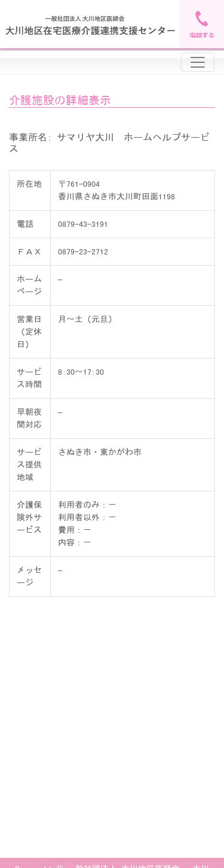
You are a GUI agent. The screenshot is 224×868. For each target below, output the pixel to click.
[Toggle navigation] (198, 62)
